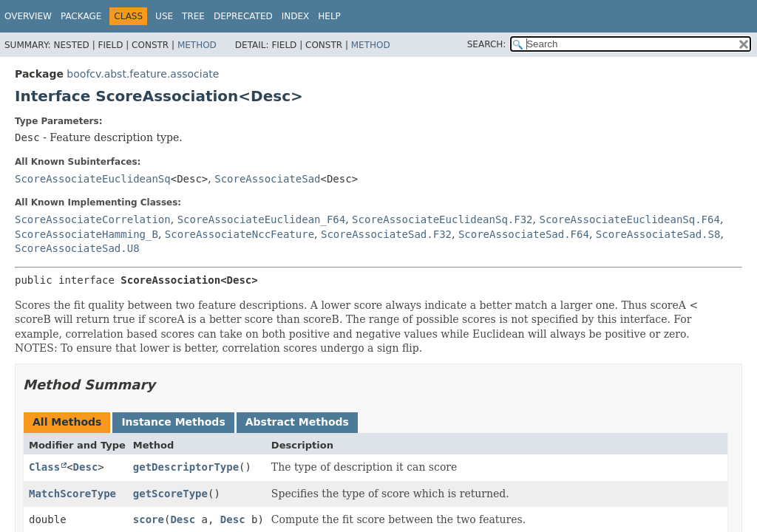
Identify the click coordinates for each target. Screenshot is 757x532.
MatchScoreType (72, 494)
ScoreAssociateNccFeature (240, 234)
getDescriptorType (186, 467)
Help (329, 16)
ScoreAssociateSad (267, 179)
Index (296, 16)
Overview (28, 16)
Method (197, 45)
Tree (193, 16)
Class (44, 467)
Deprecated (243, 16)
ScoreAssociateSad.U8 (77, 248)
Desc (86, 467)
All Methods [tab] (67, 422)
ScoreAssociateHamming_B (86, 234)
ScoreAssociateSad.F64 (524, 234)
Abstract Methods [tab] (297, 422)
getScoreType (170, 494)
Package (81, 16)
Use (164, 16)
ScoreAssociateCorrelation (93, 219)
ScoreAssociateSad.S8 (658, 234)
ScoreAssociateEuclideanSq (93, 179)
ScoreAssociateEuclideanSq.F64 (629, 219)
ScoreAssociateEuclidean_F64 (262, 219)
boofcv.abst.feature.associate (143, 74)
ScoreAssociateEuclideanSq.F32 (442, 219)
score (149, 519)
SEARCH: (487, 44)
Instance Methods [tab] (173, 422)
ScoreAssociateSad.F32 (386, 234)
